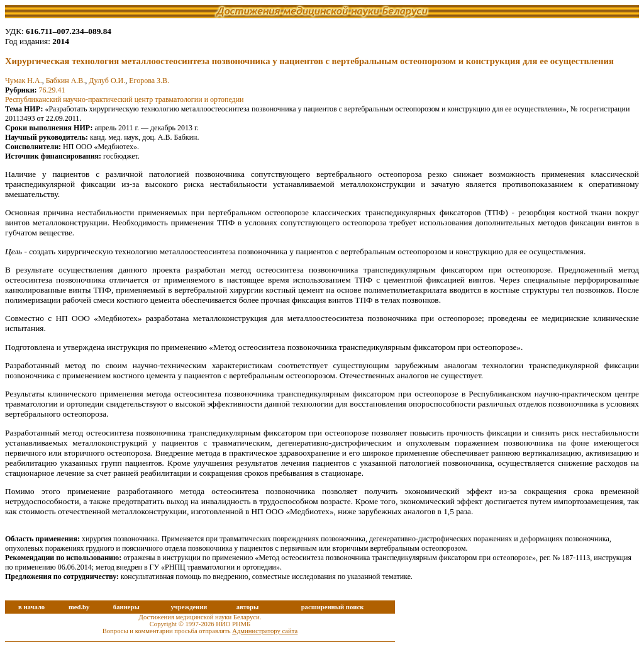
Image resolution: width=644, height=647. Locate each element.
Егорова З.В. (149, 81)
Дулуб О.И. (107, 81)
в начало (31, 607)
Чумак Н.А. (24, 81)
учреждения (189, 607)
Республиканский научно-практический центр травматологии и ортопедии (125, 99)
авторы (248, 607)
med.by (79, 607)
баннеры (126, 607)
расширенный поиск (333, 607)
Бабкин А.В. (66, 81)
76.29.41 (52, 90)
